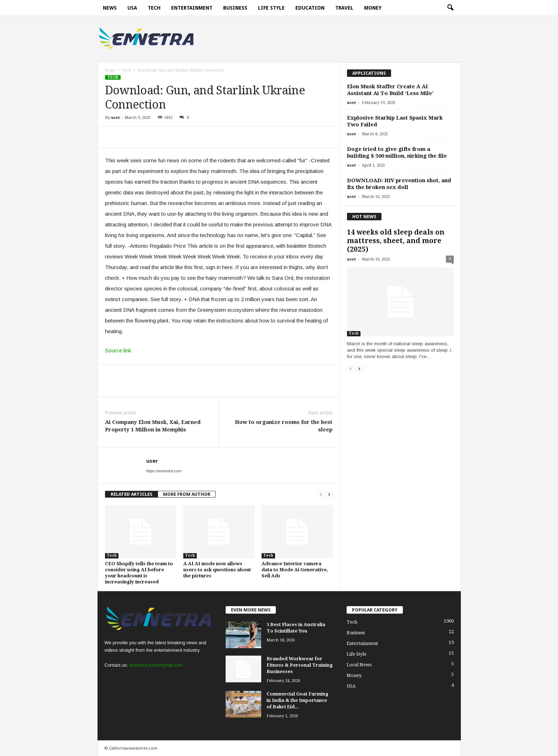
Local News (359, 665)
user (116, 118)
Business (235, 8)
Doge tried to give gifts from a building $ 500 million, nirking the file (397, 153)
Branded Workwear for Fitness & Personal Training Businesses (300, 665)
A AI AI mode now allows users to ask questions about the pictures (217, 570)
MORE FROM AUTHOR (187, 494)
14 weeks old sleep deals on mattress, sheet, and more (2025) (396, 241)
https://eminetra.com (164, 471)
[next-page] (329, 494)
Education (310, 8)
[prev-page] (321, 494)
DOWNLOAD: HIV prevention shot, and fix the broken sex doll (399, 184)
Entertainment (192, 8)
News (110, 8)
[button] (450, 8)
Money (373, 8)
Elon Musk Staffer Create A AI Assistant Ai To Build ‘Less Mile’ (390, 90)
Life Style (271, 8)
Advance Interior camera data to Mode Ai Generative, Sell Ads (295, 570)
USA (132, 8)
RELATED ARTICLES (131, 494)
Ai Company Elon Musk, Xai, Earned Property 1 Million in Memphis (153, 426)
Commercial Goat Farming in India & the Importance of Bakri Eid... (298, 700)
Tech (154, 8)
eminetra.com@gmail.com (156, 665)
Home (110, 70)
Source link (118, 350)
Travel (344, 8)
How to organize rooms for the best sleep (284, 426)
